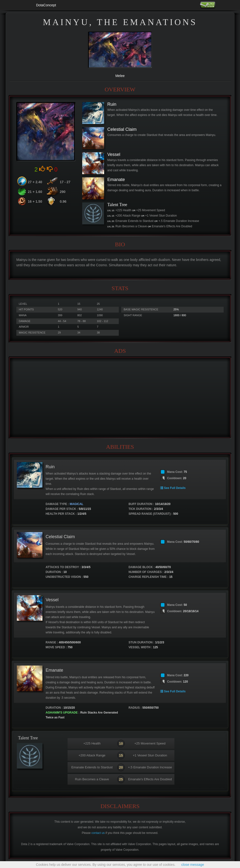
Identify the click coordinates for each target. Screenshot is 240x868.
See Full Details (173, 488)
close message (193, 865)
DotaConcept (46, 5)
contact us (98, 833)
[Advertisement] (120, 398)
